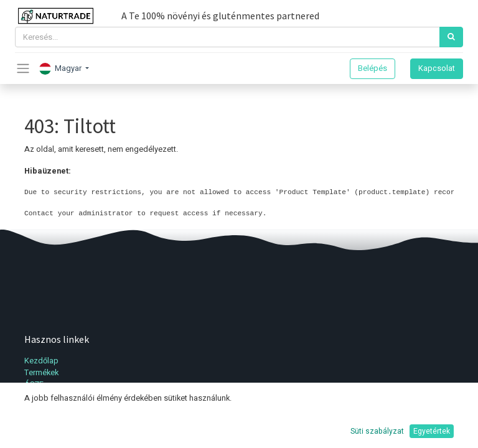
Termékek (41, 373)
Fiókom (38, 396)
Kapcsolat (437, 68)
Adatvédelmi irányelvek (65, 421)
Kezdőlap (41, 361)
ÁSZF (34, 385)
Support (39, 432)
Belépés (373, 68)
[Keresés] (451, 37)
